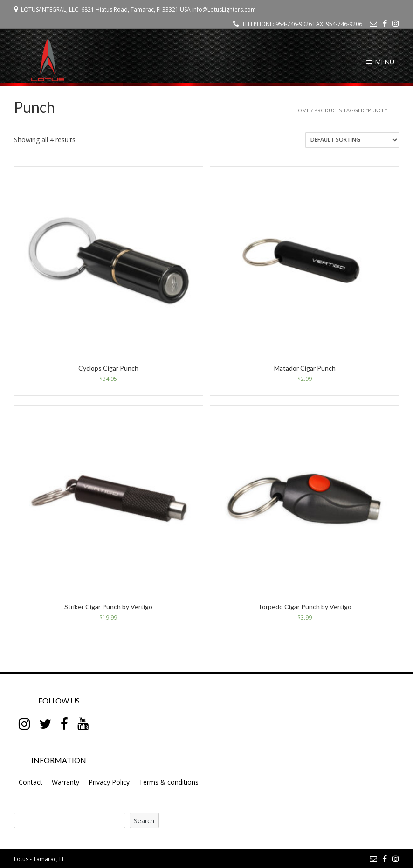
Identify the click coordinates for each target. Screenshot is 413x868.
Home (302, 110)
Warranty (65, 782)
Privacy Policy (109, 782)
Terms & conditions (169, 782)
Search (144, 821)
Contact (31, 782)
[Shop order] (352, 140)
